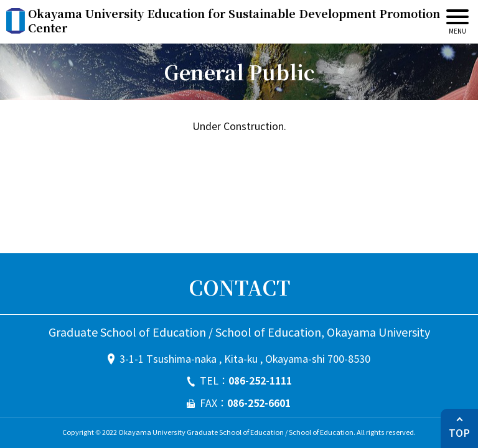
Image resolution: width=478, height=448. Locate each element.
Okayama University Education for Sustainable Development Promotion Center (234, 21)
